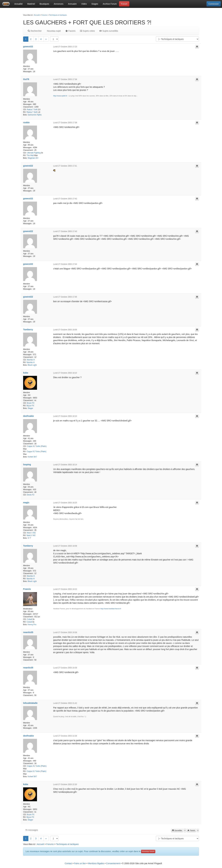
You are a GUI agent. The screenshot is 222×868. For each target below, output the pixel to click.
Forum (124, 4)
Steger (30, 408)
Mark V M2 (31, 533)
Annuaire (72, 4)
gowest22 (28, 46)
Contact (68, 863)
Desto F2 (31, 495)
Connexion (214, 4)
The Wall (30, 155)
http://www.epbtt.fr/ (60, 96)
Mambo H (31, 360)
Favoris (70, 31)
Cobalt (29, 619)
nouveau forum (148, 851)
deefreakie (28, 416)
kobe (26, 373)
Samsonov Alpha (35, 115)
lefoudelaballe (30, 703)
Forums (44, 15)
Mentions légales (96, 863)
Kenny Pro (32, 625)
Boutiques (44, 4)
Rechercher (35, 31)
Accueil (37, 15)
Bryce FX (31, 403)
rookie (26, 122)
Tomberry (28, 329)
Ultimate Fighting (34, 153)
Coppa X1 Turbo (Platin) (37, 446)
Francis (27, 589)
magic (26, 503)
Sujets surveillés (109, 31)
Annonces (59, 4)
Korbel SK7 (32, 457)
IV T (29, 538)
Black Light (32, 365)
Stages (95, 4)
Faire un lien (80, 863)
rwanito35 (28, 632)
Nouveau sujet (53, 31)
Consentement (113, 863)
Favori (191, 830)
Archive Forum (110, 4)
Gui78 (26, 79)
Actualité (18, 4)
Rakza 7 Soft (32, 110)
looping (27, 465)
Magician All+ (33, 158)
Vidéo (84, 4)
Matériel (31, 4)
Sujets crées (87, 31)
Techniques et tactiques (58, 15)
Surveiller (177, 830)
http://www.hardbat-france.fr (111, 609)
